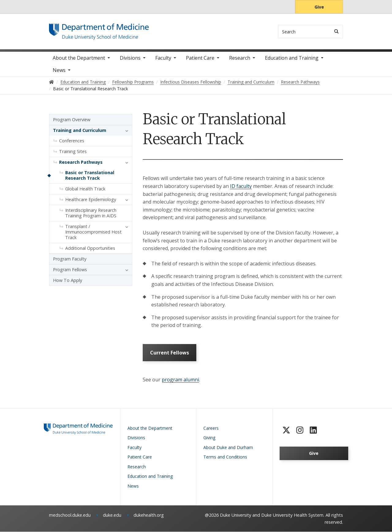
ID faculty (241, 186)
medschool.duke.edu (70, 515)
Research (240, 58)
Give (319, 7)
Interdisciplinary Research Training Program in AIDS (91, 213)
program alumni (180, 380)
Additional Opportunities (90, 248)
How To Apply (68, 281)
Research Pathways (81, 162)
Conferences (72, 141)
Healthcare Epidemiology (91, 200)
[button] (125, 131)
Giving (209, 438)
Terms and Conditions (225, 457)
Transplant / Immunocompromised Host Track (93, 232)
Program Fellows (70, 270)
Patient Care (200, 58)
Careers (211, 428)
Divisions (130, 58)
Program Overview (72, 120)
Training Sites (73, 152)
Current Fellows (170, 353)
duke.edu (112, 515)
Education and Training (292, 58)
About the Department (79, 58)
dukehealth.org (149, 515)
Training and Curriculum (80, 131)
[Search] (336, 31)
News (59, 70)
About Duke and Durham (228, 447)
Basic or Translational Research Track (90, 176)
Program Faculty (70, 259)
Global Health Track (85, 189)
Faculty (163, 58)
